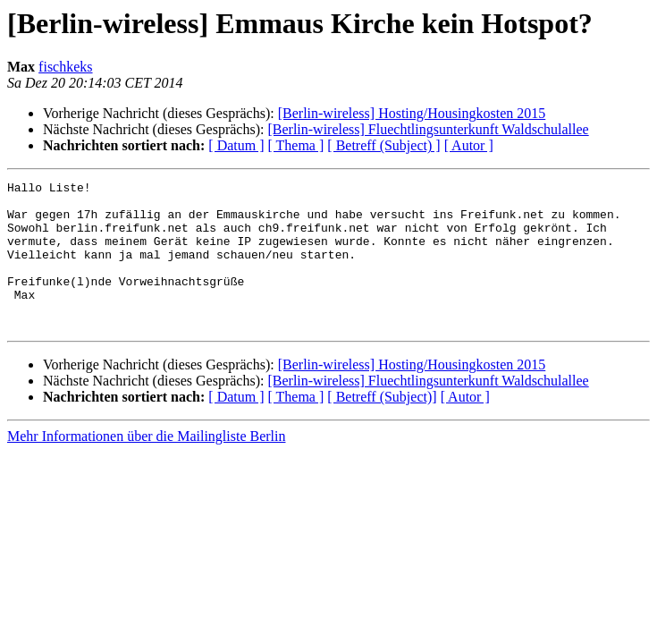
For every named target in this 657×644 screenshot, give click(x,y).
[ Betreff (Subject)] (382, 426)
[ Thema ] (296, 145)
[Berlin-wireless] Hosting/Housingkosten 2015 (412, 113)
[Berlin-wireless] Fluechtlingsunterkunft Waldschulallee (428, 129)
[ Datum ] (236, 145)
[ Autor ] (469, 145)
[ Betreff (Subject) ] (383, 145)
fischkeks (65, 67)
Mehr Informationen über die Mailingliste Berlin (146, 466)
